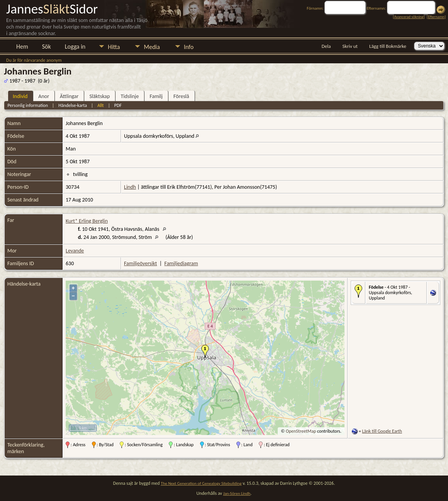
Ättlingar (69, 96)
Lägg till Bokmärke (388, 46)
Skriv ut (350, 46)
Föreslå (181, 96)
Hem (22, 47)
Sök (47, 47)
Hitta (114, 47)
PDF (118, 105)
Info (189, 47)
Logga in (75, 47)
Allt (100, 105)
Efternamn (436, 17)
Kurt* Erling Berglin (87, 221)
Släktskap (99, 96)
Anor (44, 96)
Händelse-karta (73, 105)
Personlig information (28, 105)
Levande (75, 251)
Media (152, 47)
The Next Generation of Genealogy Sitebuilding (201, 483)
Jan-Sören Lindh (237, 493)
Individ (20, 96)
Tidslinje (130, 96)
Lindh (130, 187)
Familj (156, 96)
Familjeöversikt (140, 263)
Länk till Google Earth (382, 431)
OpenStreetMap (301, 431)
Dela (326, 46)
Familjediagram (181, 263)
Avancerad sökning (409, 17)
